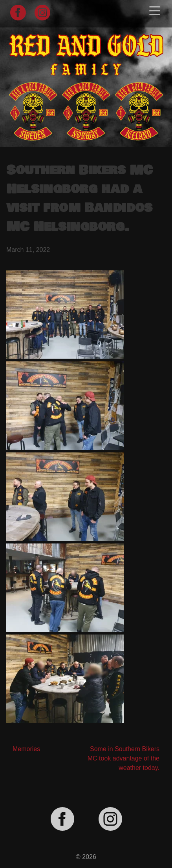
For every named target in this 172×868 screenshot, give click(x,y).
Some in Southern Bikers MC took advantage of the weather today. (124, 758)
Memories (26, 749)
